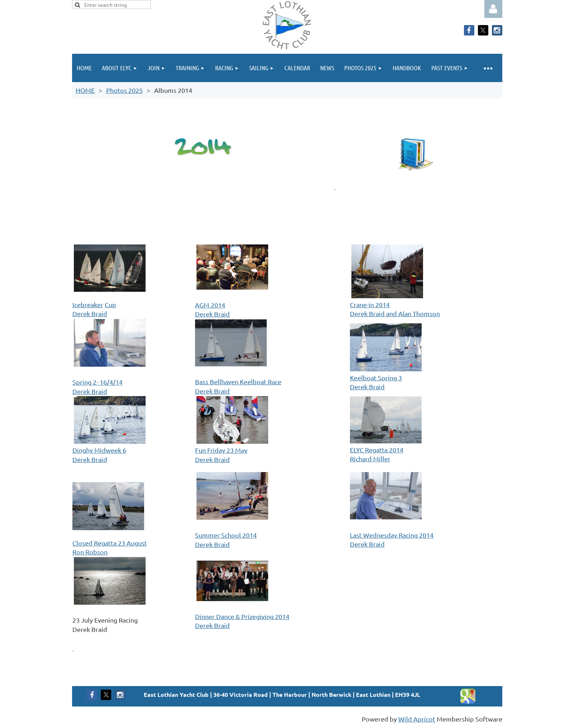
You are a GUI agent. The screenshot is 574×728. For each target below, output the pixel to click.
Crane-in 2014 (370, 304)
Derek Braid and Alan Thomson (395, 313)
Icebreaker (88, 304)
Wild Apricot (417, 719)
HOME (85, 90)
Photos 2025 (124, 90)
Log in (493, 9)
